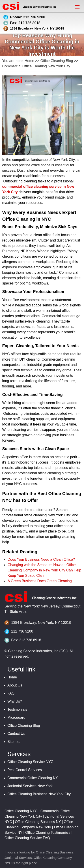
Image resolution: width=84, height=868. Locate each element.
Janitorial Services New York (30, 786)
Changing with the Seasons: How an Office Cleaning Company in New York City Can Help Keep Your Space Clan (44, 570)
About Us (15, 685)
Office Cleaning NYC (21, 811)
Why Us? (15, 701)
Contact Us (16, 734)
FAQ (11, 693)
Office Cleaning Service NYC (30, 762)
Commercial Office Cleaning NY (33, 778)
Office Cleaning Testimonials (48, 833)
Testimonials (17, 709)
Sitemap (14, 742)
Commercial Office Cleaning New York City (36, 66)
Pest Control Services (25, 770)
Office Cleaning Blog (57, 61)
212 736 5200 (22, 631)
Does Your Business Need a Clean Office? (41, 559)
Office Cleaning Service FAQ (27, 838)
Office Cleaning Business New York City (39, 794)
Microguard (16, 717)
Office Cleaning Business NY (38, 822)
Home (29, 61)
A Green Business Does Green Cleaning (40, 581)
